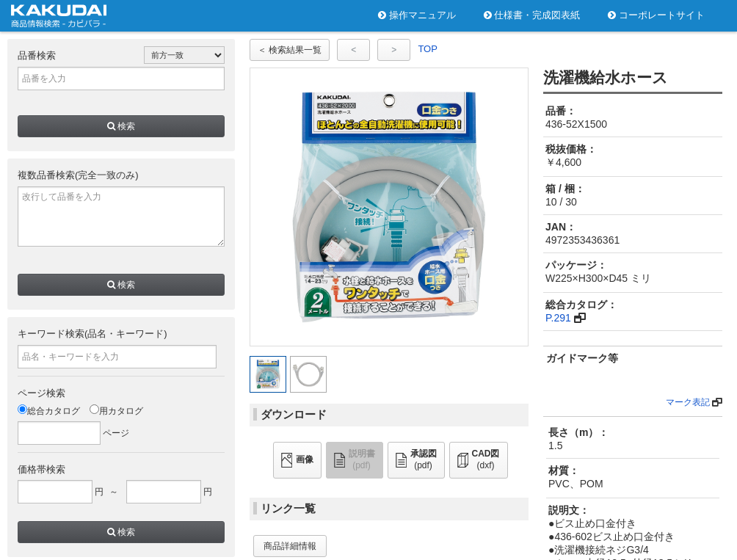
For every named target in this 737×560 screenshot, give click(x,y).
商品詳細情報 (290, 546)
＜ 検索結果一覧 (290, 50)
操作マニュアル (417, 15)
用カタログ (116, 411)
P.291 (558, 318)
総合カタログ (49, 411)
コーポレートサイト (656, 15)
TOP (428, 49)
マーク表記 (688, 402)
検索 (121, 126)
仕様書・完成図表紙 (532, 15)
